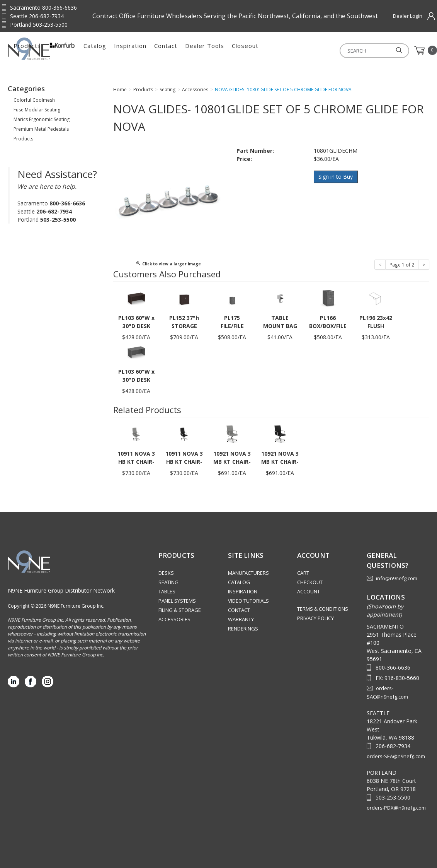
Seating (168, 582)
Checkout (310, 582)
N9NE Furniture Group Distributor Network (61, 590)
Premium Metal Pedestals (41, 129)
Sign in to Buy (336, 177)
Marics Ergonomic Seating (42, 119)
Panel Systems (177, 601)
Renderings (243, 629)
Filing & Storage (180, 610)
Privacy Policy (315, 618)
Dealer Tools (288, 50)
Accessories (174, 619)
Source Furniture (46, 49)
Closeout (328, 50)
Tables (167, 591)
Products (110, 50)
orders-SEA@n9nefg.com (396, 756)
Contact (249, 50)
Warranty (241, 619)
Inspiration (213, 50)
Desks (166, 573)
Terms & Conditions (323, 609)
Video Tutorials (248, 601)
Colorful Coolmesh (34, 100)
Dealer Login (408, 16)
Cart (303, 573)
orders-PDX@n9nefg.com (396, 808)
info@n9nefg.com (397, 578)
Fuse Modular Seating (37, 110)
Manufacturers (248, 573)
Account (309, 591)
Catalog (178, 50)
